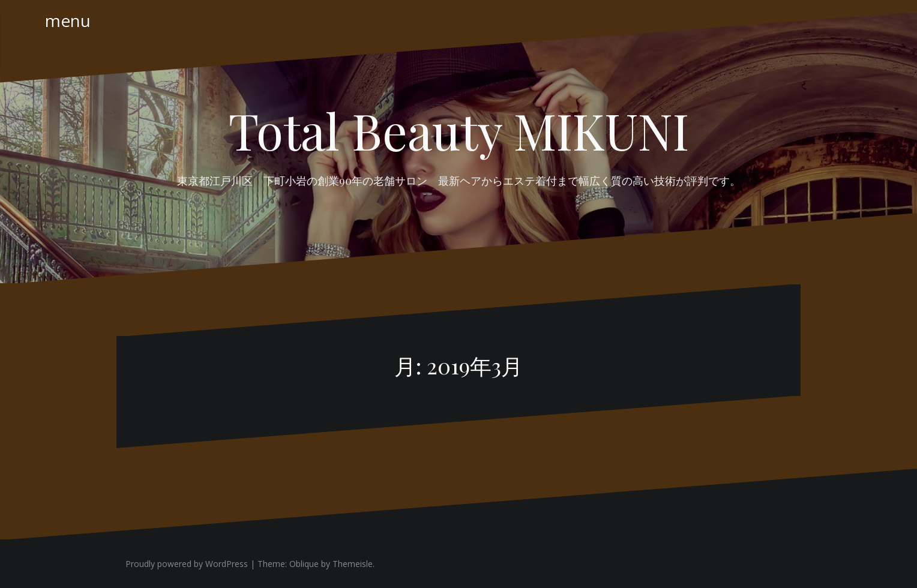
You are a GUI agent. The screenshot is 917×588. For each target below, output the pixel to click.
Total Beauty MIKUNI (459, 130)
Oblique (304, 564)
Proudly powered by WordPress (187, 564)
